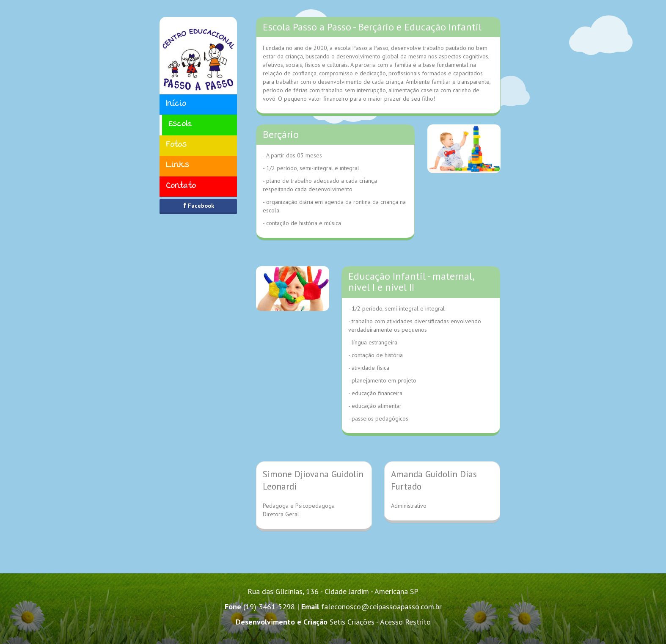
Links (178, 166)
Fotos (176, 145)
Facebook (198, 206)
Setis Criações (352, 622)
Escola (180, 125)
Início (176, 104)
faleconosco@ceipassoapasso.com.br (381, 607)
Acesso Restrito (405, 622)
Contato (181, 186)
